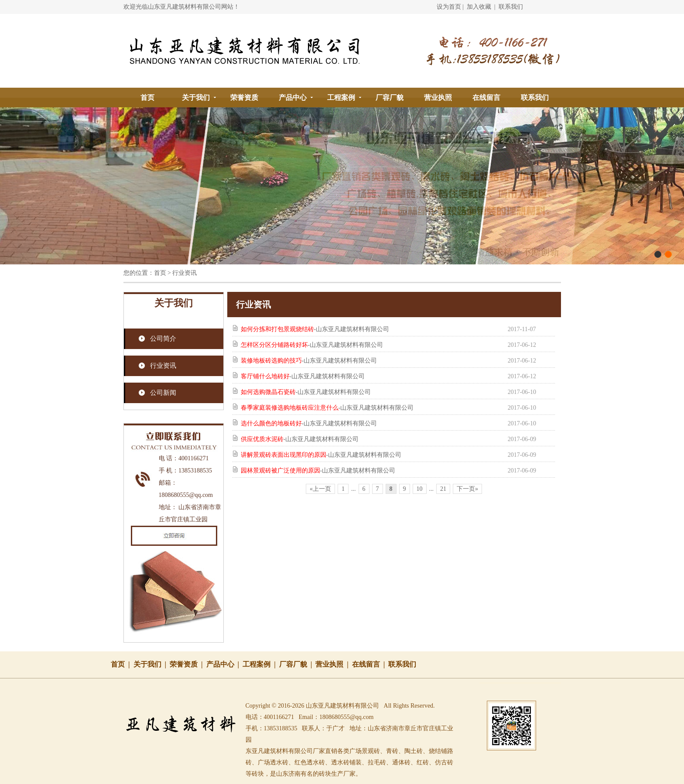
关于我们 (196, 98)
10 (420, 489)
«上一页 (320, 489)
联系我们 (511, 7)
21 (443, 489)
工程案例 (341, 98)
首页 (147, 98)
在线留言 (486, 98)
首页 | (122, 664)
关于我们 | (152, 664)
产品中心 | (225, 664)
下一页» (467, 489)
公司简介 (163, 339)
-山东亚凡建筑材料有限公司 (315, 329)
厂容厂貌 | (298, 664)
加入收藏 (479, 7)
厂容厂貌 (390, 98)
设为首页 (449, 7)
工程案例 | (261, 664)
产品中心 (293, 98)
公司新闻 (163, 393)
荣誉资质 (244, 98)
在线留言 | (370, 664)
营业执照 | (334, 664)
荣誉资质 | (188, 664)
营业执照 (438, 98)
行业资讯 (163, 366)
